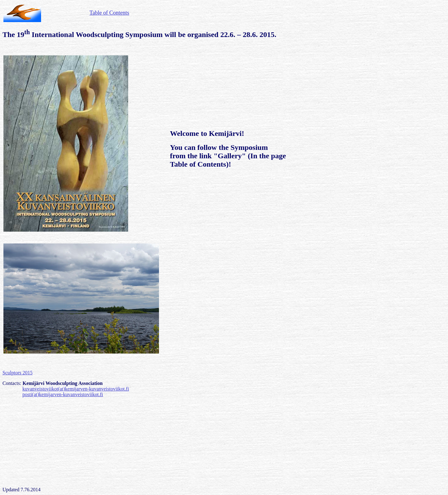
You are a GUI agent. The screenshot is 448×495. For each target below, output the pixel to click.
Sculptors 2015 (17, 373)
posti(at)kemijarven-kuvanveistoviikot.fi (63, 394)
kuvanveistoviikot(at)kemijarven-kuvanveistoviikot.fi (76, 389)
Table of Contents (110, 13)
